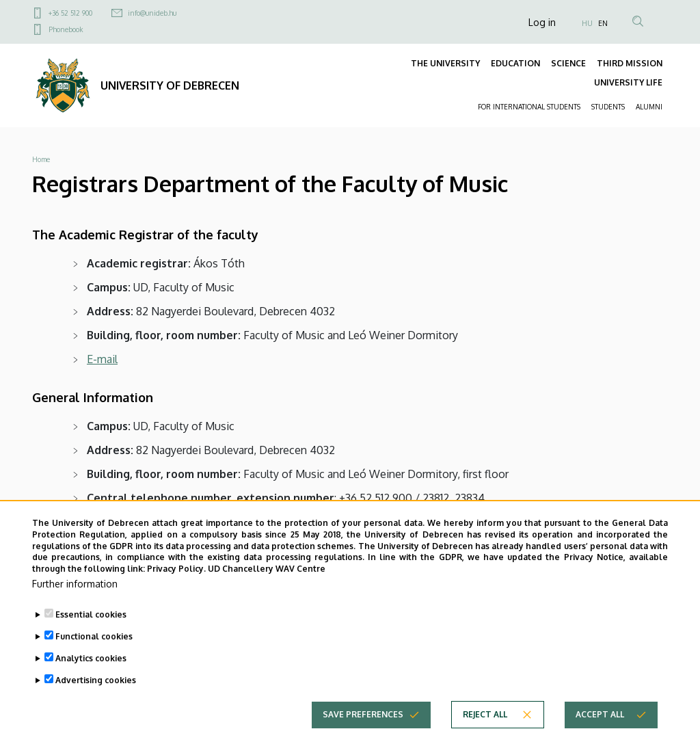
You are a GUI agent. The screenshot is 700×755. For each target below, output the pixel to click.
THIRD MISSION (630, 63)
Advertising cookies (96, 692)
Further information (75, 595)
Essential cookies (91, 626)
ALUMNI (649, 107)
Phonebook (66, 29)
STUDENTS (608, 107)
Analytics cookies (91, 670)
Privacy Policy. (176, 580)
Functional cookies (94, 648)
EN (603, 23)
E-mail (102, 359)
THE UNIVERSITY (445, 63)
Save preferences (363, 726)
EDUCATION (515, 63)
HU (587, 23)
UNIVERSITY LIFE (628, 82)
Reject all (485, 726)
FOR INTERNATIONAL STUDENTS (529, 107)
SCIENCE (568, 63)
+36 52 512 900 (70, 13)
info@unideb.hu (152, 13)
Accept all (600, 726)
